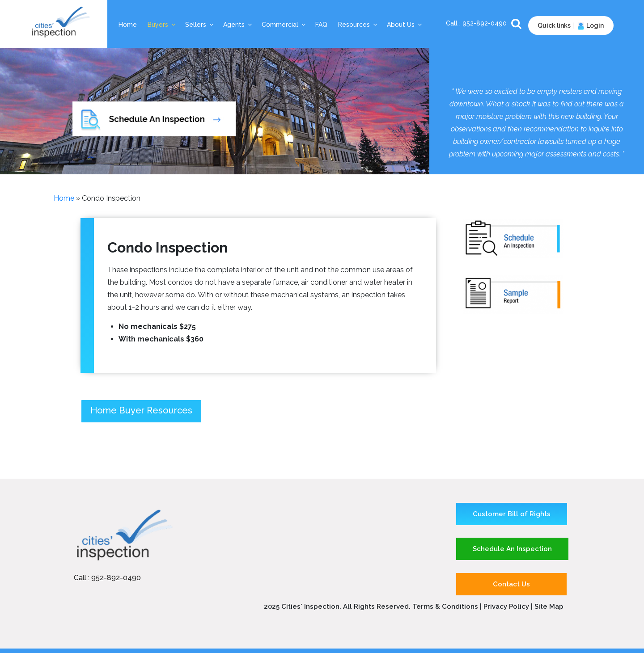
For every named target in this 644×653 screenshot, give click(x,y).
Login (590, 25)
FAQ (321, 25)
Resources (358, 25)
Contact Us (511, 584)
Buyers (162, 25)
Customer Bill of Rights (512, 514)
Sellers (200, 25)
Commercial (284, 25)
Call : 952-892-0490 (107, 578)
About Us (405, 25)
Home (128, 25)
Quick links (554, 25)
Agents (238, 25)
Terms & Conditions (445, 607)
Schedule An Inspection (512, 549)
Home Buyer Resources (141, 410)
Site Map (549, 607)
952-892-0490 (485, 23)
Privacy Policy (507, 607)
